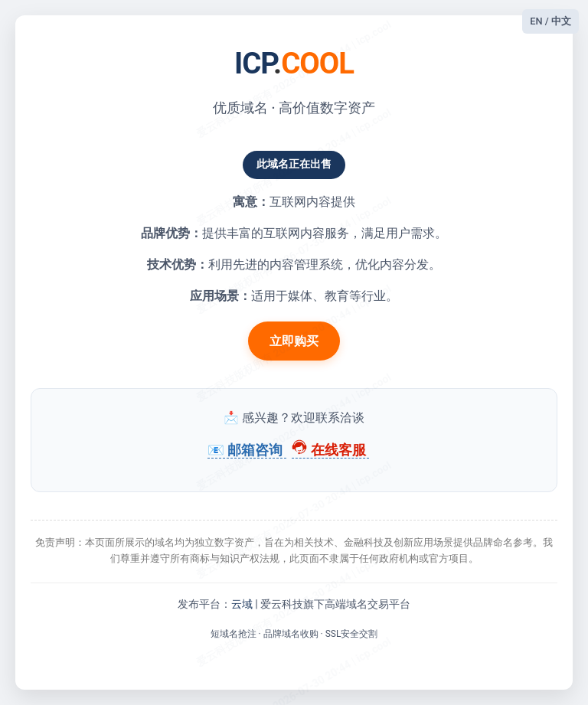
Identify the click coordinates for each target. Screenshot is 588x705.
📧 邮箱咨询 (247, 450)
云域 (242, 604)
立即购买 (294, 341)
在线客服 (330, 450)
